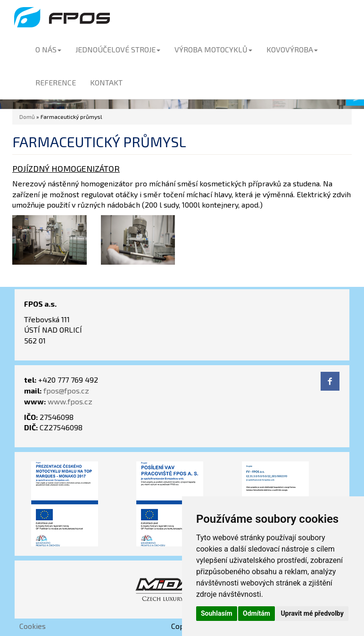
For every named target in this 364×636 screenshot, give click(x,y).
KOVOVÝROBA (292, 49)
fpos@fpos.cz (66, 390)
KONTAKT (106, 82)
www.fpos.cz (70, 401)
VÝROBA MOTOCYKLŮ (213, 49)
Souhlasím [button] (217, 613)
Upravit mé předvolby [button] (312, 613)
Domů (27, 117)
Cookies (33, 626)
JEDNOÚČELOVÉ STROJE (118, 49)
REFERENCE (56, 82)
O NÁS (48, 49)
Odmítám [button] (256, 613)
